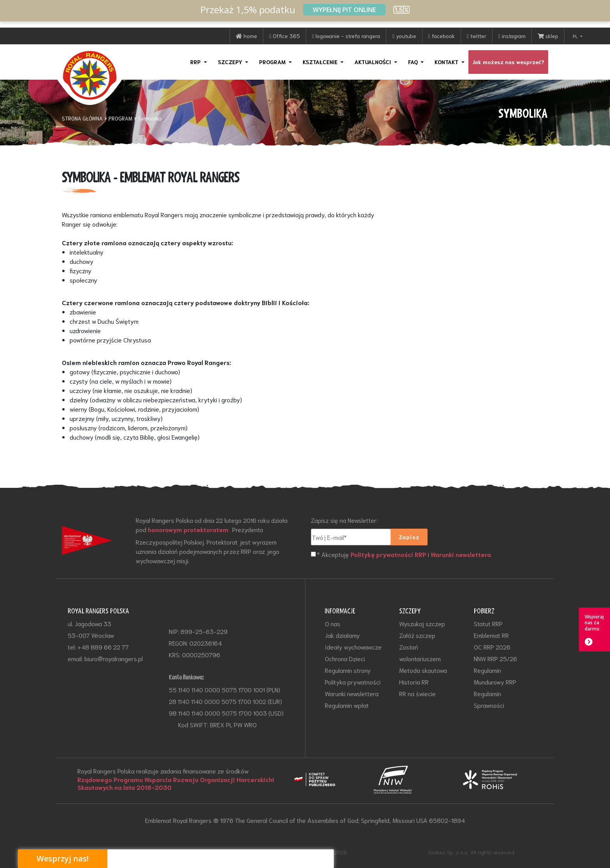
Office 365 (285, 36)
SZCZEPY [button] (231, 62)
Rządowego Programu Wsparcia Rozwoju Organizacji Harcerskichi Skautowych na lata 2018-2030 (176, 783)
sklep (548, 36)
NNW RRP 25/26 (495, 658)
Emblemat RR (491, 635)
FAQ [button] (414, 62)
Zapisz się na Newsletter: (344, 520)
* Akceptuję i (404, 555)
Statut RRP (488, 623)
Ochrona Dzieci (345, 658)
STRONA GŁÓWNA (82, 118)
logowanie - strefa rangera (346, 36)
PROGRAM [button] (273, 62)
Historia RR (414, 682)
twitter (477, 36)
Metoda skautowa (423, 670)
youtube (404, 36)
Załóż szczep (417, 635)
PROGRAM (120, 118)
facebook (442, 36)
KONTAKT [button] (447, 62)
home (246, 36)
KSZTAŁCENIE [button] (321, 62)
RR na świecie (417, 693)
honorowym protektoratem (188, 529)
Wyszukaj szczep (422, 623)
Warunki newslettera (461, 554)
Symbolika (150, 118)
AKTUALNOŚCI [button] (373, 62)
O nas (333, 623)
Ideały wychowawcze (353, 647)
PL (576, 36)
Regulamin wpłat (347, 705)
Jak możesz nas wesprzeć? (508, 62)
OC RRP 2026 (492, 647)
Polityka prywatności (353, 682)
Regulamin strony (348, 670)
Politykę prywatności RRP (388, 554)
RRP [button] (196, 62)
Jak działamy (342, 635)
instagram (512, 36)
